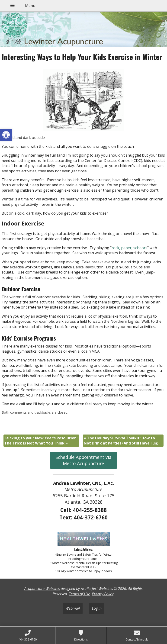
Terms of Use (79, 594)
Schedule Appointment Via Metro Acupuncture (83, 460)
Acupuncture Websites (42, 589)
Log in (97, 608)
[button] (6, 135)
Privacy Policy (103, 594)
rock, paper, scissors (129, 248)
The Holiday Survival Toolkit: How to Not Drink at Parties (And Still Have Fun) (121, 441)
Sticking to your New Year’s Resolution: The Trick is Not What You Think (41, 441)
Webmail (73, 608)
